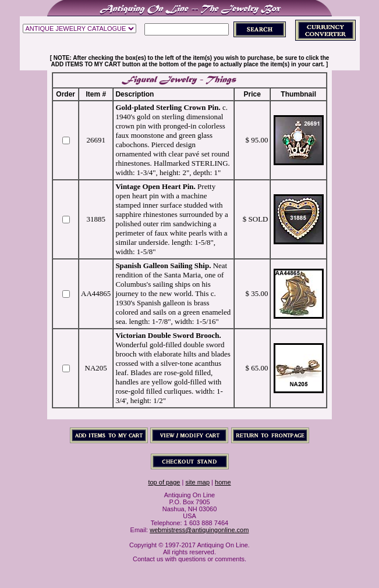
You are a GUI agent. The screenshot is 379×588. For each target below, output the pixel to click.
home (223, 482)
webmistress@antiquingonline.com (199, 530)
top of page (164, 482)
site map (197, 482)
